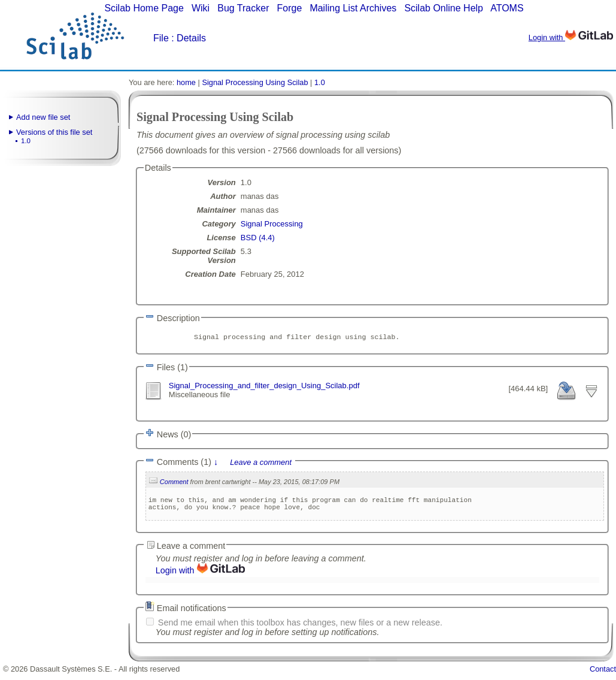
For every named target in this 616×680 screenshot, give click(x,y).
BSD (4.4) (258, 238)
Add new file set (43, 117)
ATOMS (507, 8)
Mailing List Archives (353, 8)
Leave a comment (261, 465)
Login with (571, 37)
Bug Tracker (243, 8)
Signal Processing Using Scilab (255, 82)
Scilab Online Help (444, 8)
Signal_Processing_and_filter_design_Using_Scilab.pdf (264, 387)
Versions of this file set (54, 132)
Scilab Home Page (144, 8)
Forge (290, 8)
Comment (174, 485)
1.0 (26, 141)
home (186, 82)
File (161, 38)
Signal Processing (272, 224)
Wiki (201, 8)
